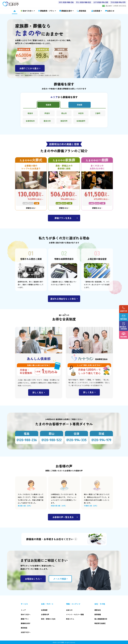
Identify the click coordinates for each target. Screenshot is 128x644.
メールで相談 (60, 579)
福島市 (30, 113)
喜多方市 (47, 121)
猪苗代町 (64, 121)
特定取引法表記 (100, 623)
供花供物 (124, 337)
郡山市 (64, 113)
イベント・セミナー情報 (75, 614)
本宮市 (81, 113)
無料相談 (124, 319)
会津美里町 (81, 121)
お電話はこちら (32, 579)
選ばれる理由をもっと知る (63, 299)
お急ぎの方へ (26, 632)
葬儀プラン (25, 619)
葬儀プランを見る (63, 218)
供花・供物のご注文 (48, 619)
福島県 (48, 105)
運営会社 (98, 610)
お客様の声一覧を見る (63, 517)
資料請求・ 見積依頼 (124, 328)
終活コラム (70, 619)
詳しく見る (38, 392)
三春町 (98, 113)
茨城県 (80, 105)
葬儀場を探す (67, 11)
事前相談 (82, 11)
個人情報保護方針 (101, 619)
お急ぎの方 (124, 311)
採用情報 (98, 614)
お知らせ (111, 11)
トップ (23, 610)
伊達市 (47, 113)
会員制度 (97, 11)
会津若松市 (30, 121)
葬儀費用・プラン (47, 11)
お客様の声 (45, 614)
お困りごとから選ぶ (29, 68)
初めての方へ (28, 11)
